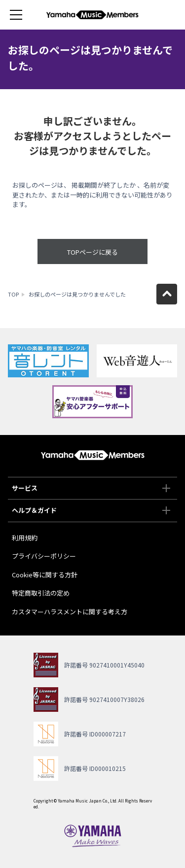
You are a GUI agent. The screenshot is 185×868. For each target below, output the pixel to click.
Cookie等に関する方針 (45, 575)
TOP (13, 294)
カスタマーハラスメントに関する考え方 (70, 612)
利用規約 (25, 538)
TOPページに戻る (92, 252)
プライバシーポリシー (44, 556)
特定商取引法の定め (41, 593)
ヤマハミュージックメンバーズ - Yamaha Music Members (93, 15)
